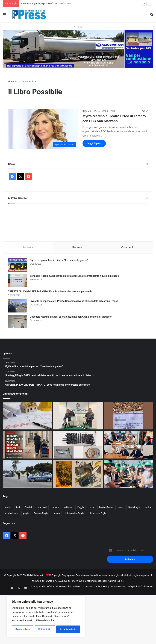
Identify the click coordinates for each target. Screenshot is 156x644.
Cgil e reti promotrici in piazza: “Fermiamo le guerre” (59, 261)
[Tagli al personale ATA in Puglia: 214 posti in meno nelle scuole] (27, 445)
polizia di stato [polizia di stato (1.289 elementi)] (11, 514)
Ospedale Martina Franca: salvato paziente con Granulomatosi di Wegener (71, 317)
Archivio (77, 587)
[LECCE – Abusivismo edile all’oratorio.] (27, 416)
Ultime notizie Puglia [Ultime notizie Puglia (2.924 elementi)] (74, 514)
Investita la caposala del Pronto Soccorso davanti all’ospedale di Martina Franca (74, 301)
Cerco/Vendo (38, 587)
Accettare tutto (68, 629)
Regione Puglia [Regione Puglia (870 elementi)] (41, 514)
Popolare (28, 247)
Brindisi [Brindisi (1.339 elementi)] (28, 508)
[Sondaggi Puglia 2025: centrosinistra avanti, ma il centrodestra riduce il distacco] (18, 281)
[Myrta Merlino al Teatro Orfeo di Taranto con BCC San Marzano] (43, 129)
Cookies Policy (101, 587)
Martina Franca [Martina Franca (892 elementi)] (106, 508)
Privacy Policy (118, 587)
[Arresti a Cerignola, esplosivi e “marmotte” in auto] (78, 445)
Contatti (88, 587)
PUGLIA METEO (78, 220)
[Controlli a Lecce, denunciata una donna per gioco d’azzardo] (27, 475)
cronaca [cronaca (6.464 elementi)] (55, 508)
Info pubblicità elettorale (140, 587)
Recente (77, 247)
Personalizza (23, 629)
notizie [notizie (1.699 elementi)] (148, 508)
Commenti (127, 247)
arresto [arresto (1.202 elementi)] (8, 508)
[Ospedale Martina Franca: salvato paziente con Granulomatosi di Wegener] (18, 322)
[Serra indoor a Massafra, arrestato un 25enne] (78, 475)
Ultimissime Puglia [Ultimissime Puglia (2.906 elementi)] (98, 514)
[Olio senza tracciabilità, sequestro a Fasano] (78, 416)
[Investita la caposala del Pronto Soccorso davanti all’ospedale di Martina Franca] (18, 306)
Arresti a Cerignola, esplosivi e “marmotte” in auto (46, 3)
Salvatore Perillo (93, 111)
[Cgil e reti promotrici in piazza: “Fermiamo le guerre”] (18, 265)
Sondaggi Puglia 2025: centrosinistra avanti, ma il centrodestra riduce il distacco (75, 276)
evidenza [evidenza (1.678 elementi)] (68, 508)
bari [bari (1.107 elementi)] (18, 508)
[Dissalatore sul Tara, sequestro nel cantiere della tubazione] (129, 416)
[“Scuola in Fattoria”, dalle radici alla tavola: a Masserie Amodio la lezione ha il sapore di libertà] (129, 475)
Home (13, 81)
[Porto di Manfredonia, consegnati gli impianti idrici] (129, 445)
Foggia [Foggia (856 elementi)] (81, 508)
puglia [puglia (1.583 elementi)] (26, 514)
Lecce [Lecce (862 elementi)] (92, 508)
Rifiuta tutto (45, 629)
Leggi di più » (94, 143)
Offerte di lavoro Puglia (59, 587)
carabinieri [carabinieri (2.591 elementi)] (42, 508)
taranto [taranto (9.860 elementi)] (56, 514)
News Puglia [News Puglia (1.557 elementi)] (134, 508)
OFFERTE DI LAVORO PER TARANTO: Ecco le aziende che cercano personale (50, 292)
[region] (46, 616)
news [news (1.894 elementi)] (121, 508)
